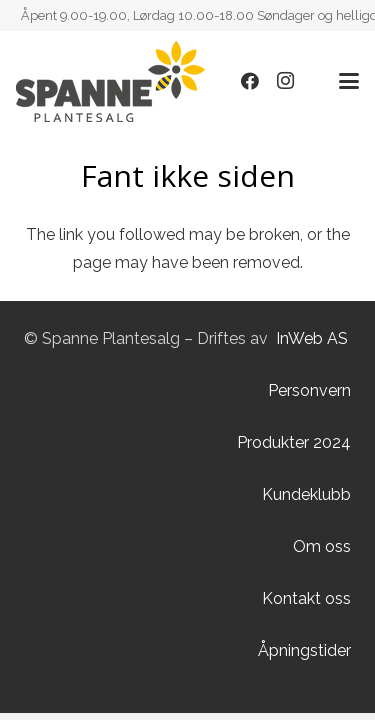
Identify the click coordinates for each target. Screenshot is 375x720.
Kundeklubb (306, 494)
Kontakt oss (306, 598)
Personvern (309, 390)
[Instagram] (286, 81)
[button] (349, 81)
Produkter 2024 (294, 442)
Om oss (322, 546)
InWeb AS (312, 338)
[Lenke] (110, 81)
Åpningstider (304, 650)
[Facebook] (250, 81)
